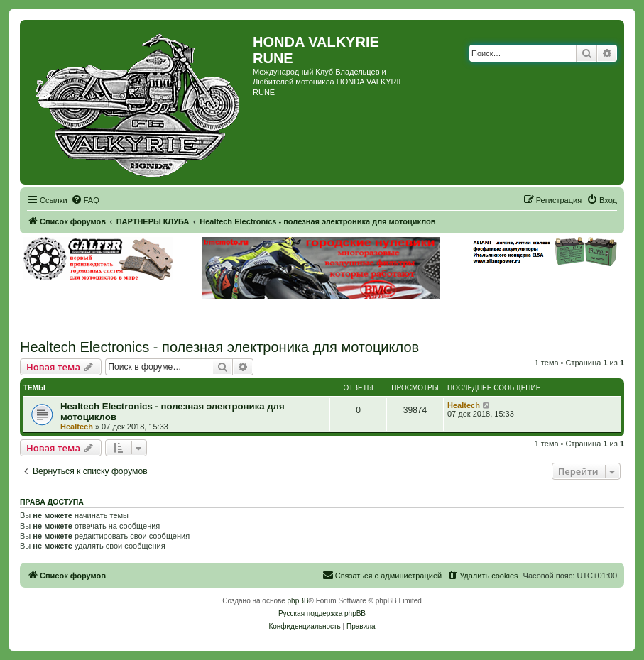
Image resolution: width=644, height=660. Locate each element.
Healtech (77, 427)
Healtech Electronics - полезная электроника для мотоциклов (219, 347)
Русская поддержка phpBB (322, 614)
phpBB (298, 601)
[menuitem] (85, 200)
